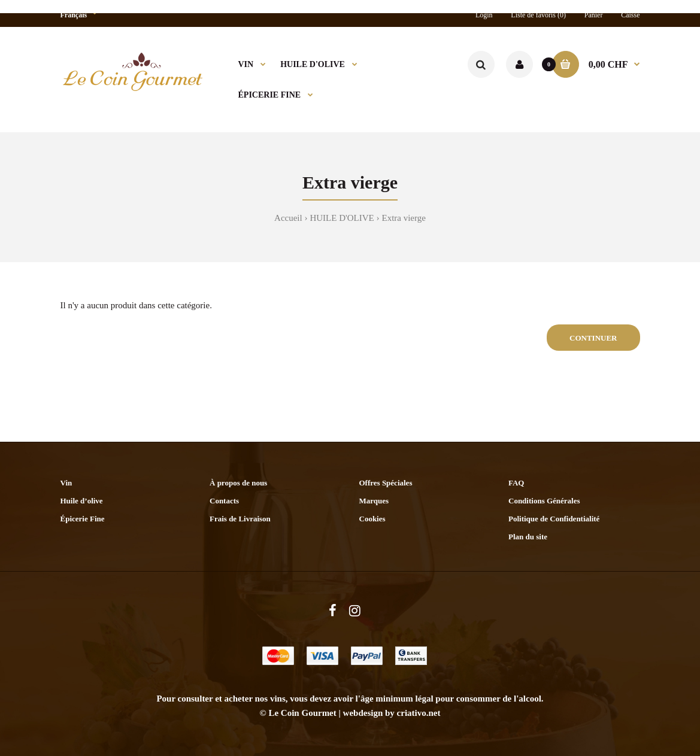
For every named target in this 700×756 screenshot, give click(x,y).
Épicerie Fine (83, 519)
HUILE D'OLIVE (342, 218)
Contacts (224, 501)
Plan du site (528, 537)
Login (484, 15)
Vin (66, 483)
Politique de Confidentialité (554, 519)
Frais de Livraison (240, 519)
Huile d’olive (82, 501)
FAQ (516, 483)
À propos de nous (238, 483)
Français (74, 15)
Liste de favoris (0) (538, 15)
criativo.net (419, 713)
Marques (374, 501)
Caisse (630, 15)
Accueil (288, 218)
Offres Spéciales (386, 483)
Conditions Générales (544, 501)
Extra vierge (403, 218)
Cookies (372, 519)
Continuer (593, 338)
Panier (594, 15)
